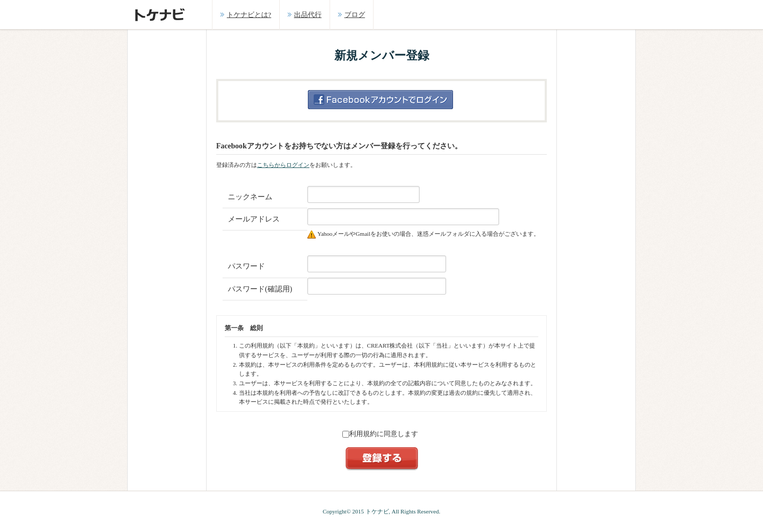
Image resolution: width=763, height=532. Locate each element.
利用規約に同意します (380, 434)
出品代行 (308, 15)
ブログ (355, 15)
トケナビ (377, 511)
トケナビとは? (249, 15)
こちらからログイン (283, 165)
